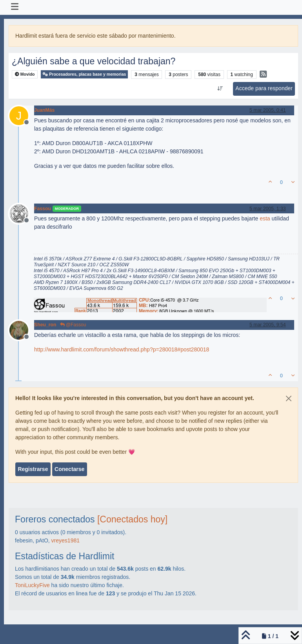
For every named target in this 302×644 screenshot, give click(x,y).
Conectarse (69, 469)
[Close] (289, 398)
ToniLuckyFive (32, 585)
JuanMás (44, 110)
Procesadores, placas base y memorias (84, 74)
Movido (25, 74)
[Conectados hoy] (132, 519)
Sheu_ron (45, 325)
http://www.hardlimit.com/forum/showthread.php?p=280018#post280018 (122, 349)
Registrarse (33, 469)
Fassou (43, 209)
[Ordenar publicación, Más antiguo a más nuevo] (220, 89)
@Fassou (73, 325)
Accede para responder (264, 88)
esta (265, 218)
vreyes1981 (65, 540)
